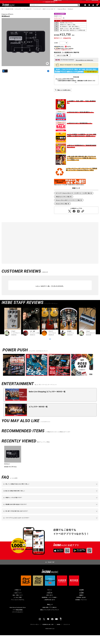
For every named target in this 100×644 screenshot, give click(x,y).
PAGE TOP (51, 571)
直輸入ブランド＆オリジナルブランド (50, 618)
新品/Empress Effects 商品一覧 (64, 201)
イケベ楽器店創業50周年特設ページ (50, 6)
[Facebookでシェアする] (74, 216)
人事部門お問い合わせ (49, 608)
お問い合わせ (50, 604)
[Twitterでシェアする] (70, 216)
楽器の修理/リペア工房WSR (49, 616)
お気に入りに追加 (61, 60)
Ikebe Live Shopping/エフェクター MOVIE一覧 (47, 400)
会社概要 (81, 602)
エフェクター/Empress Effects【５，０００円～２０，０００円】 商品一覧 (74, 198)
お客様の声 (50, 602)
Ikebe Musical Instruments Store (18, 616)
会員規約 (59, 633)
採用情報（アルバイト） (81, 608)
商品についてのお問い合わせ (64, 95)
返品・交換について (18, 604)
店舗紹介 (81, 604)
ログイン (88, 2)
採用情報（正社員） (81, 606)
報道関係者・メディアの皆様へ (49, 606)
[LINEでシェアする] (78, 216)
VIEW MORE (50, 346)
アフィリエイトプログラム (18, 608)
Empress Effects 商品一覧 (63, 208)
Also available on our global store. (84, 65)
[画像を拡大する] (47, 68)
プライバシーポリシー (35, 633)
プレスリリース (67, 633)
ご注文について (18, 602)
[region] (50, 465)
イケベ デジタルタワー (18, 621)
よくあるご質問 (18, 606)
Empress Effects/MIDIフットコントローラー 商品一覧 (69, 205)
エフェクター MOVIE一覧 (38, 415)
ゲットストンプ (60, 84)
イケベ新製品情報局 (18, 618)
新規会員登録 (95, 2)
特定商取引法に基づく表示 (48, 633)
